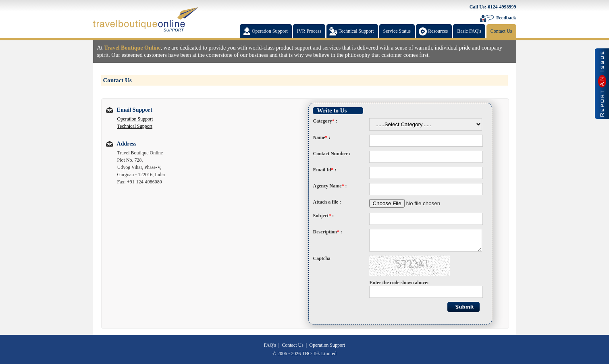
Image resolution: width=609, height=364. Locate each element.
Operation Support (135, 119)
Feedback (506, 18)
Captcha (321, 258)
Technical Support (135, 126)
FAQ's (270, 345)
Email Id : (324, 170)
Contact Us (293, 345)
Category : (325, 121)
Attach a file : (327, 202)
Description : (327, 232)
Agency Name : (330, 186)
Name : (321, 137)
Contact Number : (332, 154)
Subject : (323, 216)
